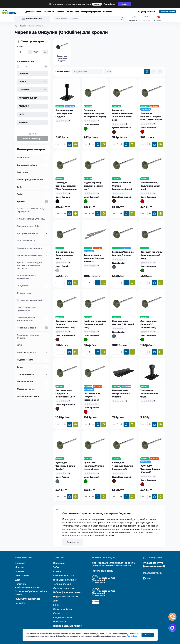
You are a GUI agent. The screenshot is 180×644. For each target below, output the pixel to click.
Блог (77, 12)
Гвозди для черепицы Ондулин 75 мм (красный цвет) (151, 117)
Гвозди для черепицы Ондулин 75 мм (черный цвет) (66, 186)
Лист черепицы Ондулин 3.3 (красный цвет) (92, 397)
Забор (20, 194)
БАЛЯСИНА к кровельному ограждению (31, 210)
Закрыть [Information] (125, 4)
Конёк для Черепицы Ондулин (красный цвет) (95, 324)
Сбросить (32, 134)
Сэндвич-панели (25, 374)
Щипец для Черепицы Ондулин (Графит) (66, 466)
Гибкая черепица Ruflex (29, 226)
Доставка (20, 563)
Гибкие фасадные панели (30, 180)
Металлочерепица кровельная (26, 277)
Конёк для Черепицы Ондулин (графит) (123, 254)
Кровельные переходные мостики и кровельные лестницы (30, 265)
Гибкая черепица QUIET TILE (31, 219)
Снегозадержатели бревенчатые (27, 309)
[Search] (122, 19)
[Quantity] (61, 144)
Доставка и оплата (33, 12)
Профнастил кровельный (30, 300)
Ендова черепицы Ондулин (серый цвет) (65, 255)
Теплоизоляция (25, 382)
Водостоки (22, 172)
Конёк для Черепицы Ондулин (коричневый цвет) (67, 324)
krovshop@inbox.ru (103, 571)
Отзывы (69, 12)
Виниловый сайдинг (27, 165)
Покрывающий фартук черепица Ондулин (121, 394)
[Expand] (46, 158)
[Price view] (160, 72)
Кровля (23, 26)
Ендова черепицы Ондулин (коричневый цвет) (122, 186)
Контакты (107, 12)
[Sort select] (88, 72)
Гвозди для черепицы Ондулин (28, 337)
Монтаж (60, 12)
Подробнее (109, 4)
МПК (19, 345)
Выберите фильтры (32, 139)
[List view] (154, 72)
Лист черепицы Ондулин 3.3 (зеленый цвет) (148, 324)
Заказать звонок (168, 12)
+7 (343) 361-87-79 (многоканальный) (154, 565)
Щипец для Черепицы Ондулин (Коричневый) (122, 466)
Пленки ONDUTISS (26, 353)
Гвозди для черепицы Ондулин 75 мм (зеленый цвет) (95, 113)
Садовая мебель (25, 360)
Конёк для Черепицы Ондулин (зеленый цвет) (151, 255)
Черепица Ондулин (27, 328)
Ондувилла (23, 286)
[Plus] (65, 144)
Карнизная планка (26, 241)
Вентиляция (23, 158)
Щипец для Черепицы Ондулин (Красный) (151, 469)
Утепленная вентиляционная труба (149, 394)
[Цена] (22, 52)
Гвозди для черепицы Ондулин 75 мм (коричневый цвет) (122, 115)
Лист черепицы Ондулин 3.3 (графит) (123, 323)
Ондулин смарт (25, 293)
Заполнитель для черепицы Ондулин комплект (94, 258)
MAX (149, 578)
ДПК (19, 187)
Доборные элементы (27, 233)
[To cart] (69, 144)
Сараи (20, 367)
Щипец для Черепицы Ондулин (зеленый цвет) (94, 466)
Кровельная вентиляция (29, 248)
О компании (49, 12)
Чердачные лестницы (28, 396)
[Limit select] (108, 72)
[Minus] (58, 144)
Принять (148, 635)
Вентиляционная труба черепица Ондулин (64, 113)
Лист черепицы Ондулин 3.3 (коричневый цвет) (65, 394)
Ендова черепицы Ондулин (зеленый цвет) (94, 186)
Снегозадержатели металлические (27, 319)
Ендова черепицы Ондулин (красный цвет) (150, 186)
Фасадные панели (26, 389)
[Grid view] (147, 72)
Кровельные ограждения (30, 255)
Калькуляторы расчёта (91, 12)
